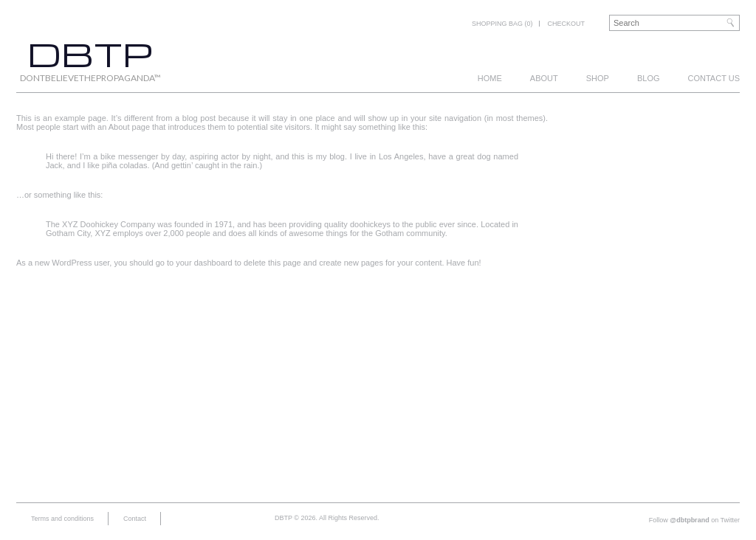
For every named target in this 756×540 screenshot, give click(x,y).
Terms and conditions (62, 519)
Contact (135, 519)
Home (490, 78)
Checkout (566, 24)
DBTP (90, 53)
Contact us (714, 78)
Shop (598, 78)
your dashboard (204, 263)
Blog (649, 78)
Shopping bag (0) (502, 24)
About (544, 78)
